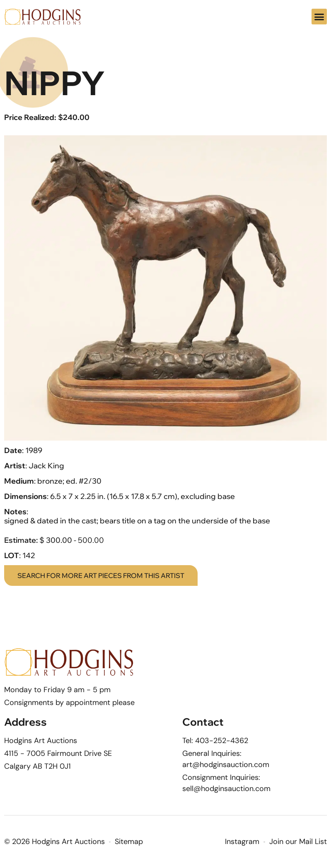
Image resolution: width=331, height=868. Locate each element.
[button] (319, 17)
